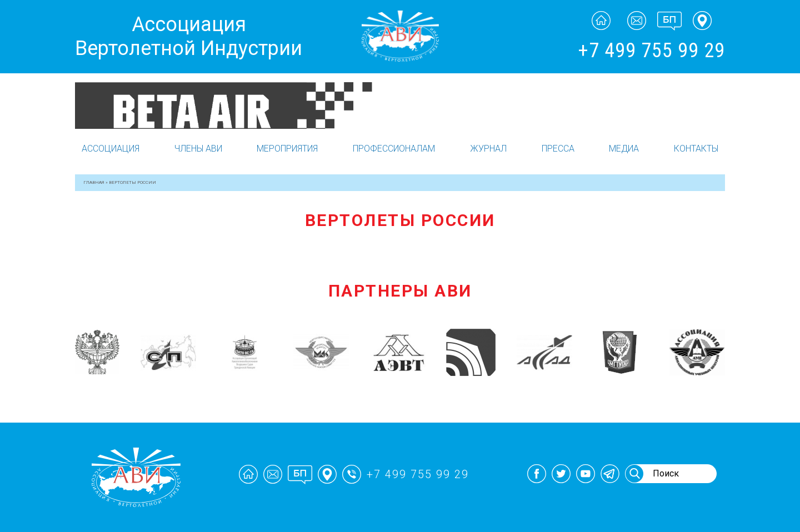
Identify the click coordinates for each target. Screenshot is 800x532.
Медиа (624, 149)
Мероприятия (287, 149)
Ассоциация (111, 149)
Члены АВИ (198, 149)
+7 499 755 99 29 (651, 51)
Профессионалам (394, 149)
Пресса (558, 149)
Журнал (488, 149)
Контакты (696, 149)
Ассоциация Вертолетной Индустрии (189, 36)
